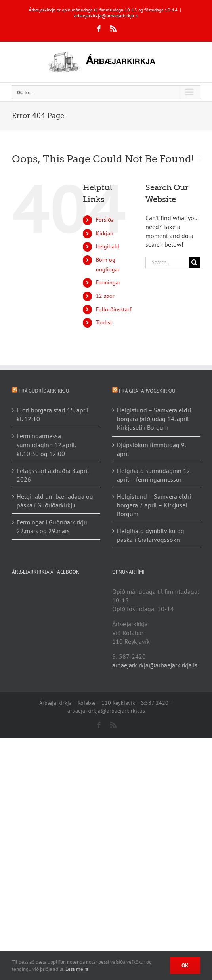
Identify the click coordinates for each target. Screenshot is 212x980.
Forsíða (105, 220)
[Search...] (167, 262)
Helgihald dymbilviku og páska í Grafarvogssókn (151, 535)
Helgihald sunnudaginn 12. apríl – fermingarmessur (154, 475)
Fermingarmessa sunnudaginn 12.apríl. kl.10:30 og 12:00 (46, 444)
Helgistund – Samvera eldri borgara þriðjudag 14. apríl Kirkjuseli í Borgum (154, 419)
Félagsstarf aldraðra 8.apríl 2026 (53, 475)
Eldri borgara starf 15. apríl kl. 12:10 (53, 414)
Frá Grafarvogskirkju (147, 391)
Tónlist (104, 322)
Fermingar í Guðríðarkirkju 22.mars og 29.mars (52, 526)
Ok (185, 965)
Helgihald (108, 246)
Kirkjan (105, 233)
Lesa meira (77, 969)
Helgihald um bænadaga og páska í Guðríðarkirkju (55, 501)
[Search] (194, 262)
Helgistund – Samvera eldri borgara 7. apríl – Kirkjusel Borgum (154, 505)
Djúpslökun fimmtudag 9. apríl (151, 449)
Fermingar (108, 282)
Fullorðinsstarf (114, 309)
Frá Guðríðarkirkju (44, 391)
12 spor (105, 296)
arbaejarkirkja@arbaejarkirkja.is (106, 16)
